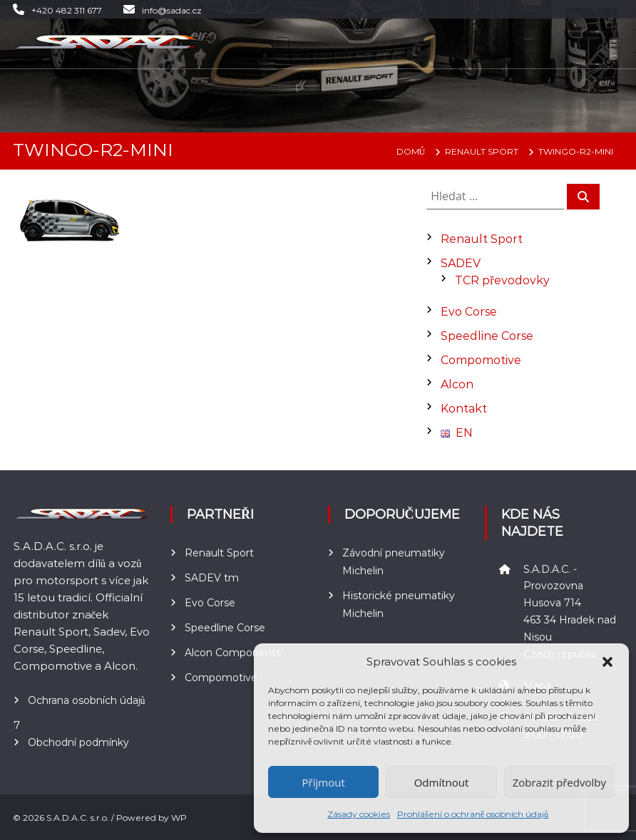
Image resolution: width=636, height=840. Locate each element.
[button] (607, 662)
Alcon (457, 384)
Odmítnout (442, 782)
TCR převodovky (502, 280)
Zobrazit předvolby (559, 782)
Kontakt (464, 409)
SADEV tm (212, 578)
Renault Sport (482, 239)
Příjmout (324, 782)
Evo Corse (469, 312)
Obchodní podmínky (78, 742)
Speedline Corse (487, 336)
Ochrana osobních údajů (87, 700)
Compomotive (481, 360)
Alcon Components (233, 653)
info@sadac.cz (172, 10)
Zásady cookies (359, 814)
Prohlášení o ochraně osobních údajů (473, 814)
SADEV (461, 263)
